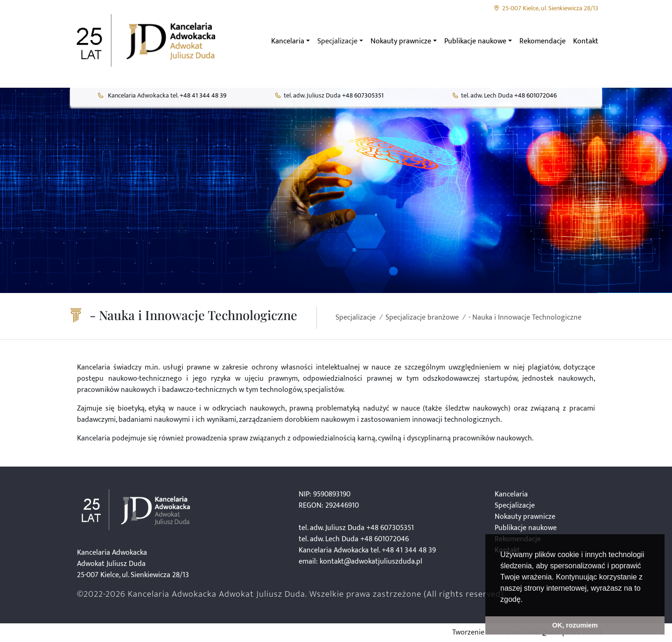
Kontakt (586, 41)
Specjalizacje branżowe (422, 318)
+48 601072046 (535, 96)
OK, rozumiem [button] (575, 625)
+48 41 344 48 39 (203, 96)
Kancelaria (511, 494)
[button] (526, 600)
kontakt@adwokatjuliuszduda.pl (371, 562)
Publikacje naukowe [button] (475, 41)
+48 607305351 (363, 96)
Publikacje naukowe (526, 528)
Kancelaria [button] (288, 41)
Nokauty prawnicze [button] (401, 41)
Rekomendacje (542, 41)
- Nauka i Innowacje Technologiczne (525, 318)
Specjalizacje (356, 318)
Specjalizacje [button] (337, 41)
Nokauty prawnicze (525, 517)
